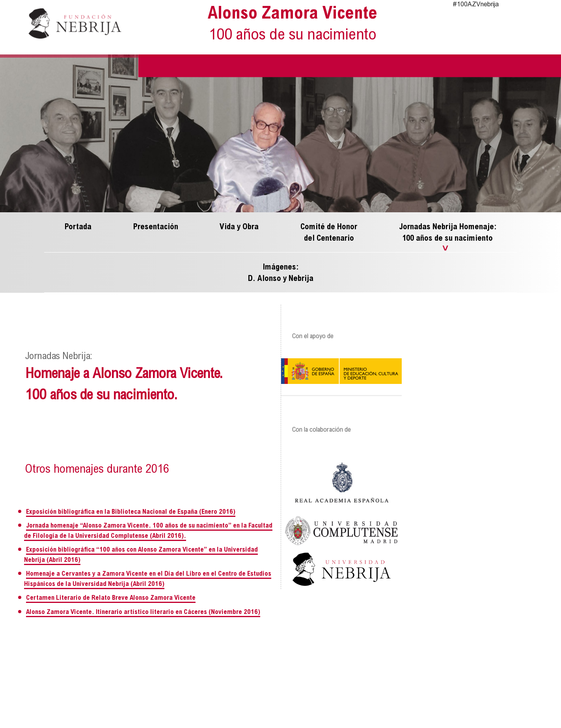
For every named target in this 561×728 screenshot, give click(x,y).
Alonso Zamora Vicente (293, 26)
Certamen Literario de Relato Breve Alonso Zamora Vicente (111, 598)
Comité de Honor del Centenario (329, 233)
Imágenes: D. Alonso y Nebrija (281, 273)
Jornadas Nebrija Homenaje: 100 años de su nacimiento (448, 233)
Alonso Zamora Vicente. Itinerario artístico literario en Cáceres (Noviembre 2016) (143, 612)
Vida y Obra (239, 227)
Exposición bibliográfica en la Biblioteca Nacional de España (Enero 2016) (131, 512)
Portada (78, 227)
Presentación (156, 227)
